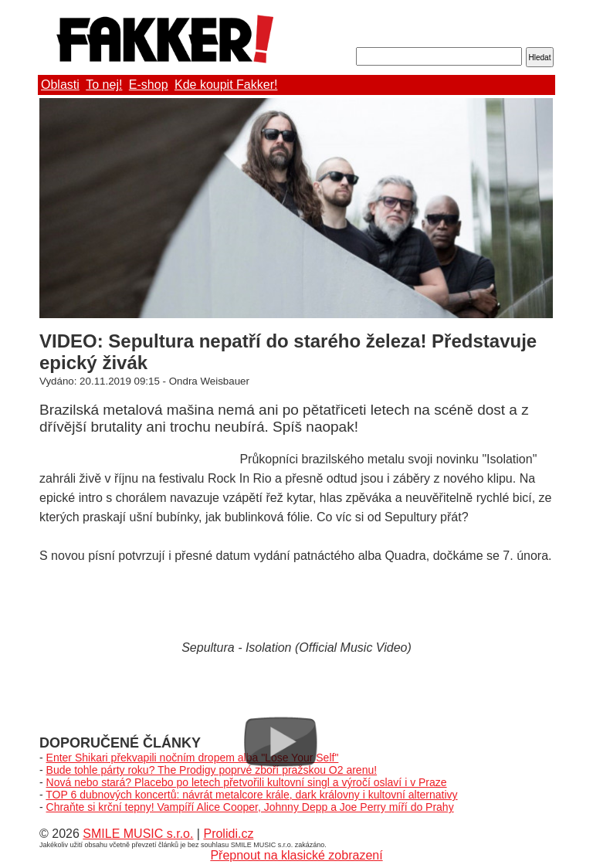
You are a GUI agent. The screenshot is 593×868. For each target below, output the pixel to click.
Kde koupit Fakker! (226, 85)
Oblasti (60, 85)
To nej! (104, 85)
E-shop (149, 85)
